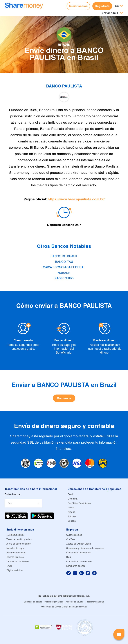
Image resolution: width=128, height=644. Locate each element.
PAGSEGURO (64, 279)
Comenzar (64, 398)
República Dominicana (79, 503)
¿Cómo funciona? (15, 535)
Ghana (71, 508)
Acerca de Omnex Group (79, 544)
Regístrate (102, 6)
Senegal (72, 521)
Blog (69, 557)
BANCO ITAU (64, 262)
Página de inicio (15, 570)
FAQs (9, 566)
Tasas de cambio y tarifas (19, 539)
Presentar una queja (95, 602)
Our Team (71, 539)
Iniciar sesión (78, 6)
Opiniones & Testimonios (79, 553)
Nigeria (71, 512)
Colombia (73, 499)
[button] (112, 13)
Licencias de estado (33, 602)
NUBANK (64, 273)
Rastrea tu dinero (15, 557)
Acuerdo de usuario (75, 602)
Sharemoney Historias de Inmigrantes (85, 548)
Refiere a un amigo (16, 553)
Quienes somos (74, 535)
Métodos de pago (15, 548)
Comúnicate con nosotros (79, 562)
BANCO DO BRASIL (64, 256)
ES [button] (117, 6)
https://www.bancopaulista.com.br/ (76, 199)
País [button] (10, 503)
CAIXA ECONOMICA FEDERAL (64, 267)
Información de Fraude (18, 562)
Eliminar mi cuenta (76, 566)
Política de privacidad (54, 602)
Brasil (71, 494)
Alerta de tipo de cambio (19, 544)
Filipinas (72, 517)
